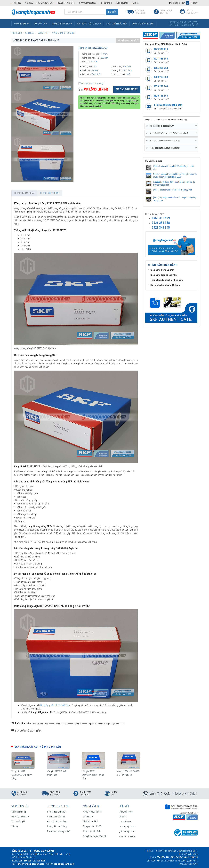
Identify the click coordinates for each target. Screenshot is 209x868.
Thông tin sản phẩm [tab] (24, 193)
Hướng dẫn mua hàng (66, 3)
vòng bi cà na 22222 (64, 724)
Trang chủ (17, 3)
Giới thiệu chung (19, 812)
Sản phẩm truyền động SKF (95, 836)
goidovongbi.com (127, 831)
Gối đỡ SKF (88, 817)
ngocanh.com (125, 822)
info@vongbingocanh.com (168, 105)
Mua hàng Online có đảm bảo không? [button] (171, 141)
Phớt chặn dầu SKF (92, 831)
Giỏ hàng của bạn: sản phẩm (183, 3)
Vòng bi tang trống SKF (128, 40)
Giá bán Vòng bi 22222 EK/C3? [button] (171, 126)
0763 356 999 (161, 49)
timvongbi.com (126, 812)
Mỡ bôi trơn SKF (90, 822)
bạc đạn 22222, (118, 724)
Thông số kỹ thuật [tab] (50, 193)
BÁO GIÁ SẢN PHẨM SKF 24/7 (173, 794)
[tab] (171, 126)
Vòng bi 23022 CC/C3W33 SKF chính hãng (22, 775)
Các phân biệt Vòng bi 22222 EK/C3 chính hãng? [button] (171, 133)
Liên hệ (136, 3)
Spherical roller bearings (99, 724)
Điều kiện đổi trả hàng (57, 822)
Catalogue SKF (123, 3)
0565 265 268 (161, 68)
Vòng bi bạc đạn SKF (93, 812)
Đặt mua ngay (127, 89)
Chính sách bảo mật (56, 817)
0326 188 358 (161, 96)
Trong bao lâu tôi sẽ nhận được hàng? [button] (171, 148)
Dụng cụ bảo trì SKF (92, 826)
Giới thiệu (29, 3)
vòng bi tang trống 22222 (43, 724)
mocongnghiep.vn (127, 826)
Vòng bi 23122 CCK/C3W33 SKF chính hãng (93, 775)
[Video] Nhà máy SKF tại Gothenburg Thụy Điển (173, 190)
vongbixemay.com (127, 836)
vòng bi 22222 (81, 724)
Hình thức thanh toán (87, 3)
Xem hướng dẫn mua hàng (91, 83)
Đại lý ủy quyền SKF (45, 3)
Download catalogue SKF (59, 831)
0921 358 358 (161, 59)
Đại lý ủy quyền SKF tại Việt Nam (55, 705)
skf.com (123, 817)
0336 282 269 (161, 86)
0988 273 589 (161, 77)
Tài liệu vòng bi (106, 3)
